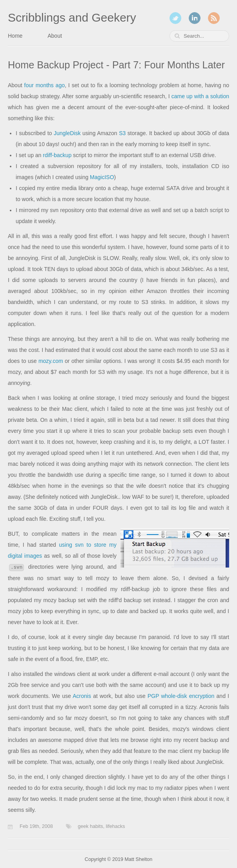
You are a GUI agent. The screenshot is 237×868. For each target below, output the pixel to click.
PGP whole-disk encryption (181, 696)
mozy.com (51, 361)
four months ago (45, 85)
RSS (214, 18)
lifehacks (116, 826)
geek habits (90, 826)
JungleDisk (67, 133)
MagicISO (102, 177)
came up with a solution (200, 96)
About (55, 36)
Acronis (82, 696)
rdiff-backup (57, 155)
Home (15, 36)
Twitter (175, 18)
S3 (122, 133)
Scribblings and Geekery (72, 17)
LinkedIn (195, 18)
